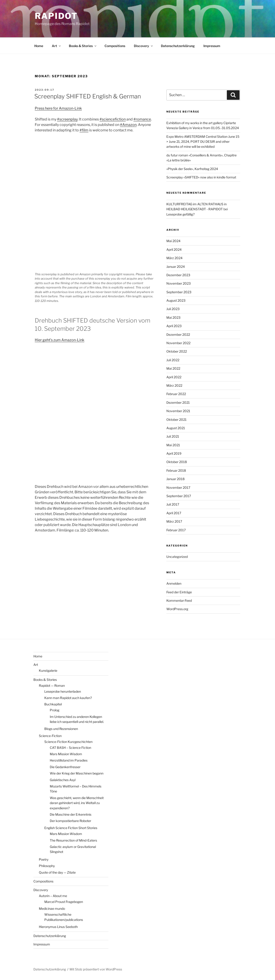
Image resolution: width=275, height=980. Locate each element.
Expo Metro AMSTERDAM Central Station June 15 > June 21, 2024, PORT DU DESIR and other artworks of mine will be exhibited (203, 142)
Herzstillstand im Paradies (69, 760)
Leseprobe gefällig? (180, 214)
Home (39, 46)
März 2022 (174, 385)
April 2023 (174, 326)
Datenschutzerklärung (178, 46)
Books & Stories (83, 46)
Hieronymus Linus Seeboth (58, 927)
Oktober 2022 (177, 351)
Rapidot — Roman (52, 685)
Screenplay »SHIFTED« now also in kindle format (201, 177)
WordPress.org (177, 609)
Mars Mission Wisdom (66, 754)
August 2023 (176, 300)
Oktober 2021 (176, 420)
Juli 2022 (173, 360)
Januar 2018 (175, 479)
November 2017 (178, 487)
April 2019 (174, 453)
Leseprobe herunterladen (63, 691)
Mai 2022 (173, 368)
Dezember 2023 (178, 275)
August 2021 (176, 428)
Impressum (212, 46)
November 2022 (178, 343)
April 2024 (174, 249)
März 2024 (174, 258)
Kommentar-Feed (179, 600)
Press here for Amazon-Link (58, 108)
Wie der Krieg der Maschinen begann (77, 773)
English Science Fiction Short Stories (71, 828)
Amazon (129, 125)
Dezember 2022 (178, 335)
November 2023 (179, 283)
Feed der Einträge (179, 592)
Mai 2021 (173, 445)
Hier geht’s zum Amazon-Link (60, 340)
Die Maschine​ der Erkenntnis (71, 814)
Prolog (55, 710)
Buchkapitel (53, 704)
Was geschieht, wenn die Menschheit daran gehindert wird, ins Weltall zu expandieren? (77, 803)
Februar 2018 (176, 470)
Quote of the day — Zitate (57, 872)
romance (143, 119)
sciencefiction (114, 119)
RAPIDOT (56, 16)
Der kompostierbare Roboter (70, 821)
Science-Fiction (50, 736)
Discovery (144, 46)
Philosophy (47, 866)
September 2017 (179, 496)
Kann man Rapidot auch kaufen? (68, 698)
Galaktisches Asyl (63, 780)
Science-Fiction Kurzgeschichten (68, 742)
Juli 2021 (173, 436)
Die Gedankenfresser (65, 767)
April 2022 (174, 377)
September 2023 (179, 292)
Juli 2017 (173, 504)
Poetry (44, 859)
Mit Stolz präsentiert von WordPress (96, 969)
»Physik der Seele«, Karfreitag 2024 (192, 169)
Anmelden (174, 583)
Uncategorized (177, 557)
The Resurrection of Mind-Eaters (73, 840)
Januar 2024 (176, 267)
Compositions (115, 46)
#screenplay (67, 119)
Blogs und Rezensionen (61, 729)
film (85, 130)
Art (57, 46)
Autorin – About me (53, 896)
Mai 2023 (173, 317)
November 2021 (178, 411)
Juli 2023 (173, 309)
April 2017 (174, 513)
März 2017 (174, 521)
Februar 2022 (176, 394)
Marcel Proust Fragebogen (64, 902)
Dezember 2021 (178, 402)
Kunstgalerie (48, 670)
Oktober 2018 (177, 462)
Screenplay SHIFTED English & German (88, 96)
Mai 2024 (173, 241)
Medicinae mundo (52, 909)
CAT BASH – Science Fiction (70, 748)
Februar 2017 (176, 530)
